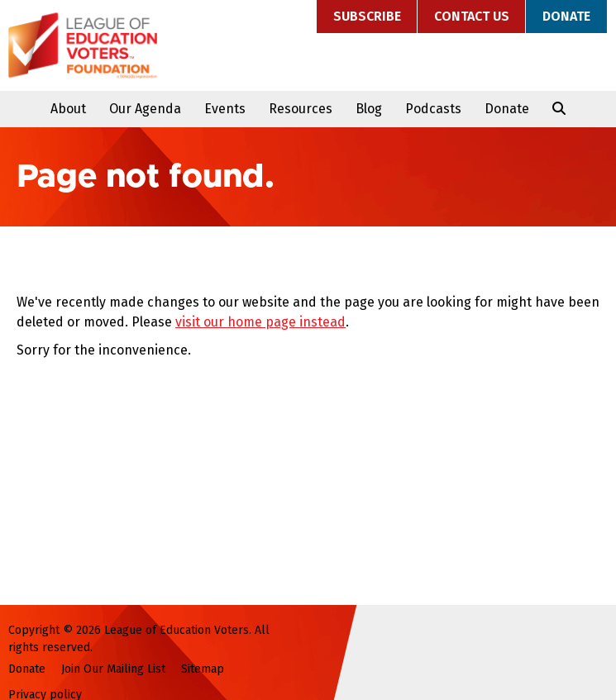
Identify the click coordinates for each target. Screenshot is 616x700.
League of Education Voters (83, 45)
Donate (566, 16)
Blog (369, 109)
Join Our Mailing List (113, 669)
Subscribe (367, 16)
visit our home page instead (260, 322)
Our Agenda (145, 109)
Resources (301, 109)
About (68, 109)
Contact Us (472, 16)
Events (225, 109)
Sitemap (203, 669)
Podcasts (433, 109)
